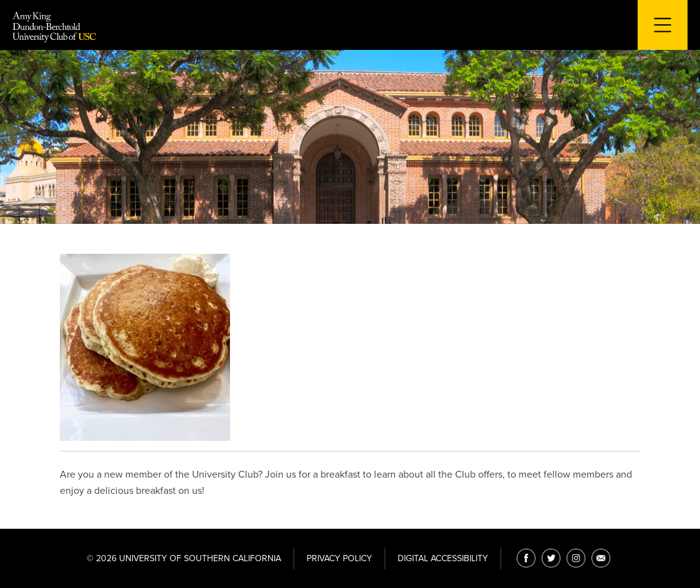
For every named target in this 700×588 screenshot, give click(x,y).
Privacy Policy (339, 558)
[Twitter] (551, 558)
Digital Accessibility (443, 558)
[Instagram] (576, 558)
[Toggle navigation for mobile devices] (663, 25)
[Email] (601, 558)
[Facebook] (526, 558)
